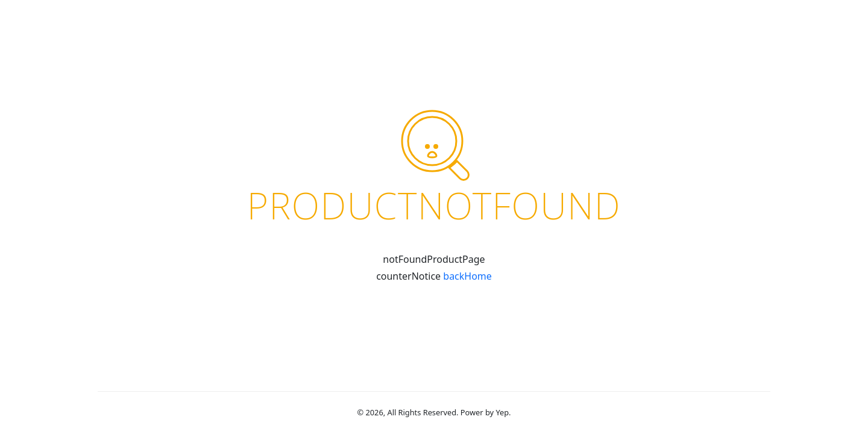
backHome (467, 276)
